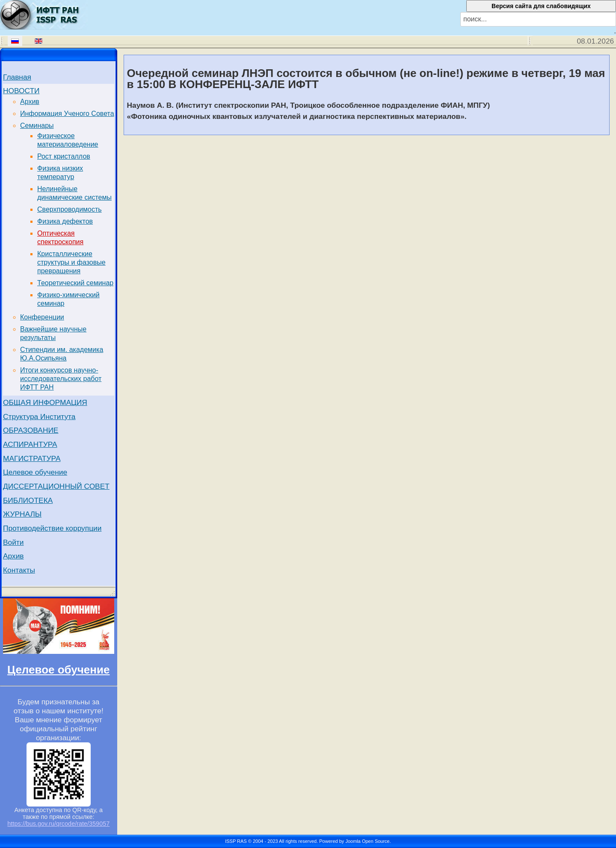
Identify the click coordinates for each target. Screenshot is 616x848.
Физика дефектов (65, 221)
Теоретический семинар (75, 283)
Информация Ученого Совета (67, 114)
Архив (30, 102)
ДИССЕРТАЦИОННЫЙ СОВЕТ (56, 486)
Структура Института (39, 417)
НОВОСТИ (21, 91)
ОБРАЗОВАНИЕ (31, 430)
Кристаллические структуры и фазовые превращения (71, 262)
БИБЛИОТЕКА (28, 500)
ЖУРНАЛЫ (22, 514)
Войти (13, 542)
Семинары (37, 126)
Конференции (42, 317)
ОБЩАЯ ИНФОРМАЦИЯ (45, 402)
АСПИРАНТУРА (30, 444)
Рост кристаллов (64, 156)
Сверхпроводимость (70, 209)
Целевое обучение (35, 472)
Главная (17, 77)
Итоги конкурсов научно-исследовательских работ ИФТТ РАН (61, 379)
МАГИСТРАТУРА (32, 458)
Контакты (19, 570)
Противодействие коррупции (52, 528)
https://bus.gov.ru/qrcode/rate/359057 (58, 824)
